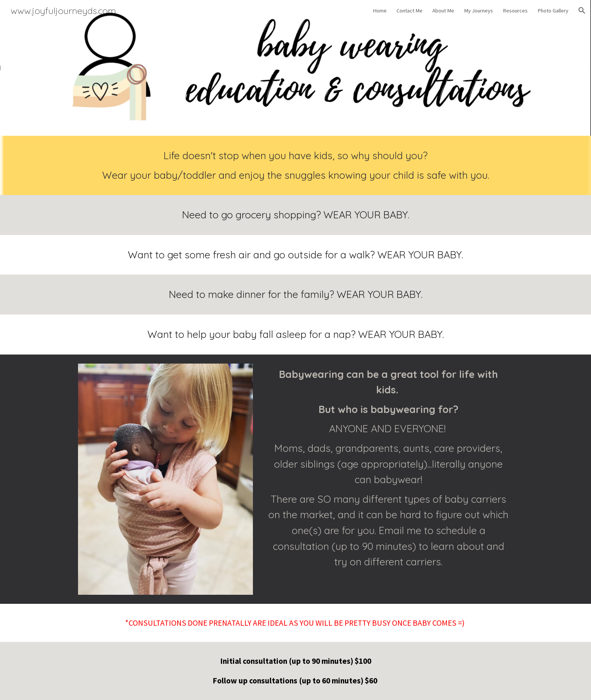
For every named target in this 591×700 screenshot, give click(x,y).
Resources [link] (515, 11)
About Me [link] (443, 11)
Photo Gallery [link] (553, 11)
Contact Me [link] (410, 11)
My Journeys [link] (478, 11)
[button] (582, 11)
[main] (295, 165)
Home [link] (380, 11)
